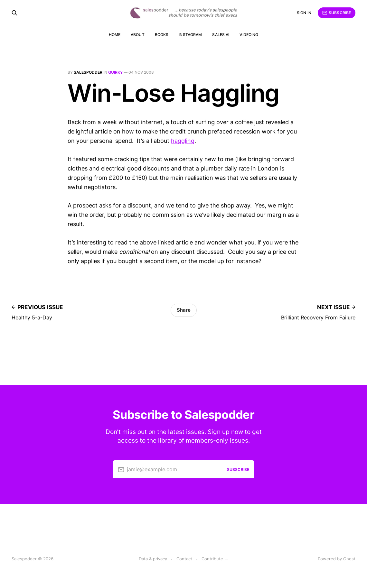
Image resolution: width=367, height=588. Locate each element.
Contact (184, 559)
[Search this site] (14, 13)
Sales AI (221, 35)
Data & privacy (153, 559)
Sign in (304, 13)
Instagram (190, 35)
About (138, 35)
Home (115, 35)
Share (184, 310)
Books (162, 35)
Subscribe (337, 13)
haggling (183, 141)
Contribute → (215, 559)
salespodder (88, 72)
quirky (115, 72)
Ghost (349, 559)
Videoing (249, 35)
